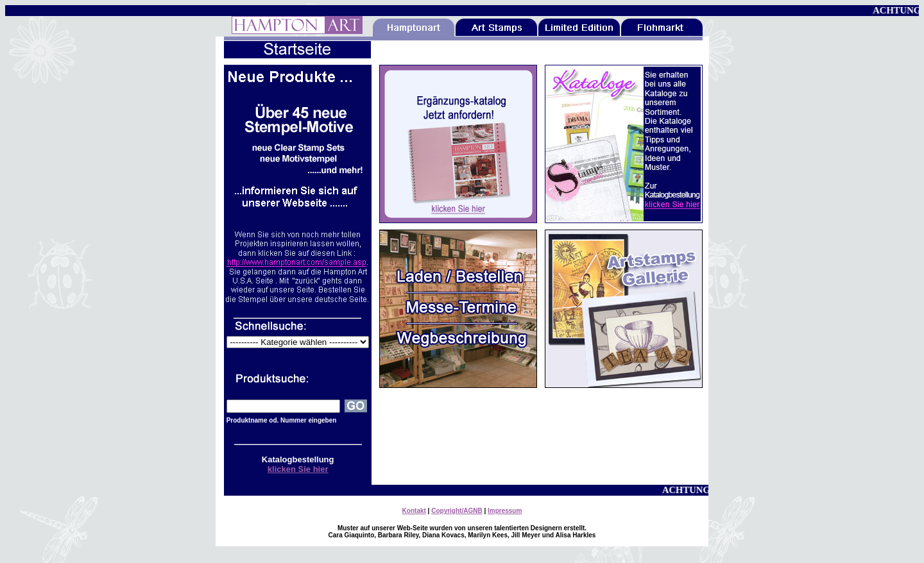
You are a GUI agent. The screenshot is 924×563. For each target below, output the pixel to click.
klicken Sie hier (298, 469)
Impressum (505, 511)
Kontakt (414, 511)
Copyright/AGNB (457, 511)
